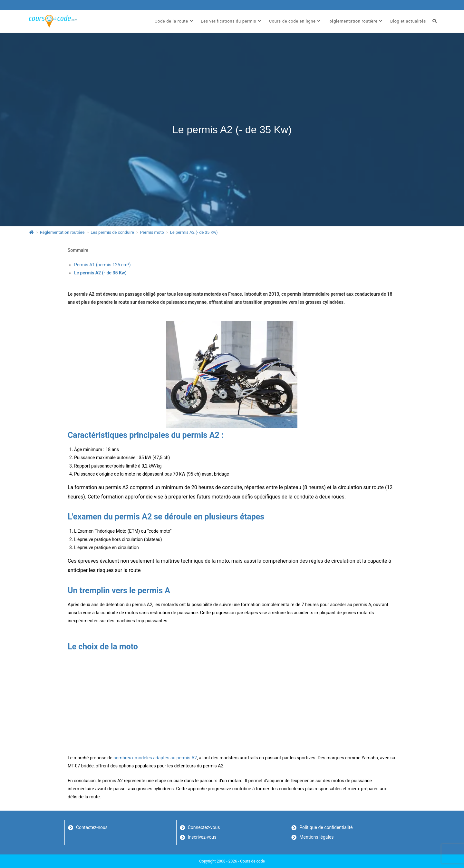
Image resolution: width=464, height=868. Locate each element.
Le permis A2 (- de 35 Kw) (194, 232)
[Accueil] (31, 232)
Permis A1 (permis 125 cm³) (102, 265)
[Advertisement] (232, 702)
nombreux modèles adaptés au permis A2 (155, 758)
